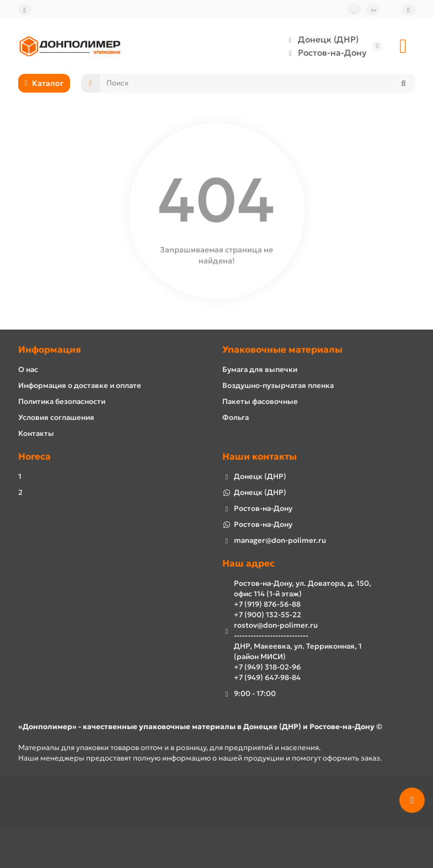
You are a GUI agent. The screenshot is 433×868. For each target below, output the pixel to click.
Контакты (36, 433)
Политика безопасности (62, 401)
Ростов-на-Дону (324, 53)
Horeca (34, 457)
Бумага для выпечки (260, 370)
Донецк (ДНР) (320, 40)
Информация (50, 350)
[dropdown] (25, 10)
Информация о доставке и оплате (80, 386)
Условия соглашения (56, 417)
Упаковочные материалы (282, 350)
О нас (28, 370)
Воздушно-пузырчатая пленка (278, 386)
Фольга (236, 417)
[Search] (257, 83)
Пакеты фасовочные (260, 401)
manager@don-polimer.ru (280, 540)
